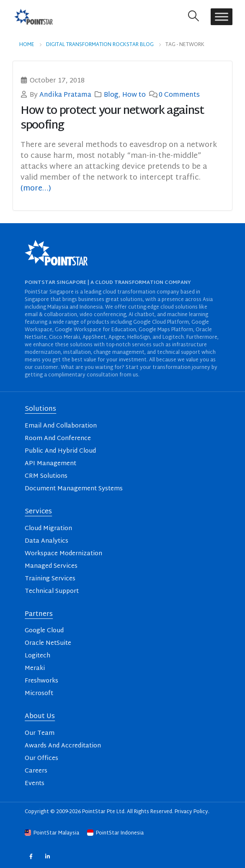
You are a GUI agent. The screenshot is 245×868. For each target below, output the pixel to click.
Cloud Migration (48, 529)
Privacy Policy (191, 812)
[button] (194, 17)
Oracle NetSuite (48, 643)
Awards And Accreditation (63, 746)
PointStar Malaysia (53, 833)
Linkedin (48, 856)
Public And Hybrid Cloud (60, 451)
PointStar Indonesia (115, 833)
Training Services (50, 579)
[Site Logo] (34, 17)
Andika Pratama (65, 95)
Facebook (31, 856)
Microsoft (39, 694)
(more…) (36, 189)
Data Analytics (46, 541)
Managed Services (51, 566)
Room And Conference (58, 439)
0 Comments (179, 95)
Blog (111, 95)
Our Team (40, 733)
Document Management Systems (74, 489)
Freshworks (41, 681)
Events (35, 784)
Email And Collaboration (61, 426)
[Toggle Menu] (222, 17)
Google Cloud (44, 631)
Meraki (35, 668)
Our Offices (41, 759)
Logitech (37, 656)
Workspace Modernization (63, 554)
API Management (50, 464)
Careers (36, 771)
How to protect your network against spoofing (112, 118)
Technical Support (52, 591)
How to (134, 95)
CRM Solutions (46, 476)
